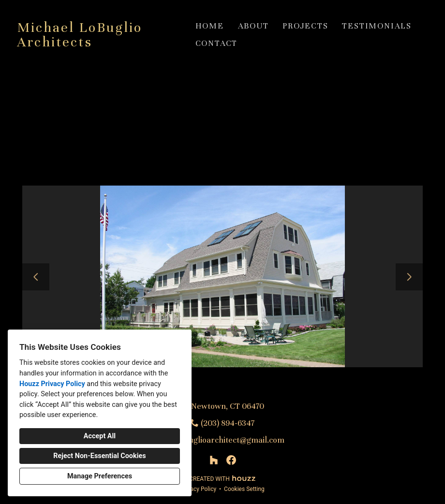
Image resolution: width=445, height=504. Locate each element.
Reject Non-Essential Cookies (99, 456)
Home (210, 26)
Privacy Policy (198, 489)
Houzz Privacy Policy (52, 384)
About (253, 26)
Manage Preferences (100, 476)
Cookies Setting (244, 489)
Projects (305, 26)
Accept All (100, 436)
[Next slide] (409, 277)
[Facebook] (231, 460)
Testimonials (377, 26)
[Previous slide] (36, 277)
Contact (217, 43)
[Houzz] (214, 460)
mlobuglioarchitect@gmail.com (228, 440)
